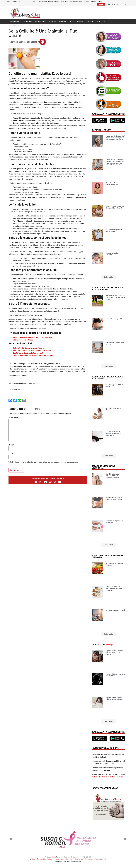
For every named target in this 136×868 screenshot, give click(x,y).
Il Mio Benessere (15, 21)
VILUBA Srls (76, 857)
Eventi (98, 21)
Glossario (97, 859)
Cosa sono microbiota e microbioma (103, 467)
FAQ (104, 21)
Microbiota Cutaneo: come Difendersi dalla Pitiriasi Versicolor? (113, 476)
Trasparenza (79, 859)
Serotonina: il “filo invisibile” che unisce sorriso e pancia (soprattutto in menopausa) (115, 138)
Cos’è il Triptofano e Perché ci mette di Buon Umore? (115, 207)
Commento (13, 418)
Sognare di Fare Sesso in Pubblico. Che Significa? (114, 698)
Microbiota (80, 21)
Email (11, 454)
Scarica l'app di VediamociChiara (108, 114)
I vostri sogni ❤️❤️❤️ (102, 645)
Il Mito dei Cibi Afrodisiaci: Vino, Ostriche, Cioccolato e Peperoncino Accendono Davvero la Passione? (115, 162)
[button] (108, 277)
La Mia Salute (28, 21)
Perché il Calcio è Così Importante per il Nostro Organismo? (114, 589)
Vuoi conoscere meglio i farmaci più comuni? (108, 556)
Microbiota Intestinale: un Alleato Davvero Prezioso (114, 498)
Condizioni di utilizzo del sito (49, 859)
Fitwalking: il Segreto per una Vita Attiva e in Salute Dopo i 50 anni (115, 297)
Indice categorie (88, 859)
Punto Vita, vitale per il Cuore (115, 319)
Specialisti (52, 21)
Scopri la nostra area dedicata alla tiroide (108, 378)
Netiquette (71, 859)
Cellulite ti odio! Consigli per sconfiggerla (28, 348)
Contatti (103, 859)
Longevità (90, 21)
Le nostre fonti (62, 859)
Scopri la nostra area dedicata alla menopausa (108, 288)
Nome (11, 445)
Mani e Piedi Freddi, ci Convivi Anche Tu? (113, 184)
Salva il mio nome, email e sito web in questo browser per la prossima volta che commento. (44, 462)
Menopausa (63, 21)
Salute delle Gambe (18, 26)
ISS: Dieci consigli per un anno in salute (114, 231)
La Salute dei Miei (41, 21)
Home (10, 26)
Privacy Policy (35, 859)
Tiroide (72, 21)
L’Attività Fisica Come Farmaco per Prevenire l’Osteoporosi (113, 433)
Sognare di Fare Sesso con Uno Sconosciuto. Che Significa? (114, 652)
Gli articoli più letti (102, 130)
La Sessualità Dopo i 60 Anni (115, 610)
